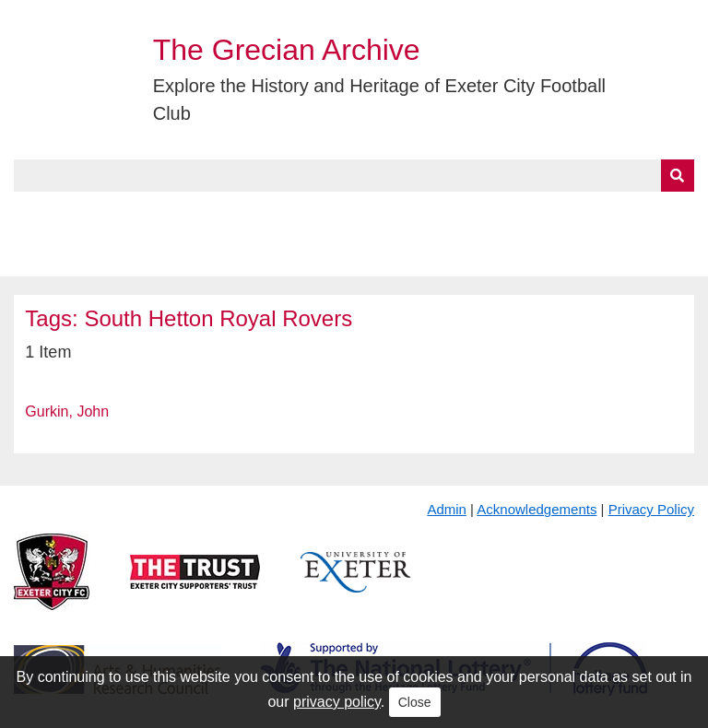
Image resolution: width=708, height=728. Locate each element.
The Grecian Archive (287, 50)
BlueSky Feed (64, 255)
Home (34, 213)
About (106, 213)
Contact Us (605, 213)
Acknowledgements (537, 509)
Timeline (503, 213)
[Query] (354, 176)
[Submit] (678, 176)
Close (415, 702)
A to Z (312, 213)
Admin (447, 509)
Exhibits (402, 213)
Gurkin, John (67, 411)
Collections (204, 213)
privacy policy (337, 702)
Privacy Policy (651, 509)
